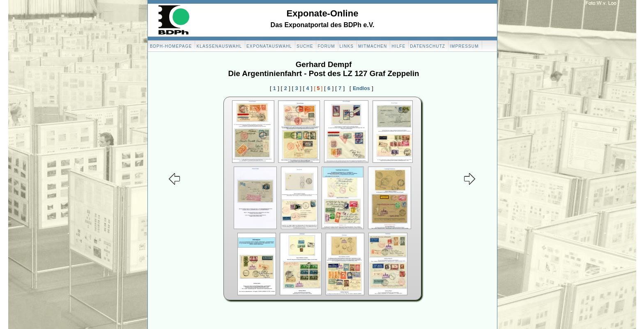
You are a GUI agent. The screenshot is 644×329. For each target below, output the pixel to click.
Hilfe (398, 46)
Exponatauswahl (269, 46)
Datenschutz (428, 46)
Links (347, 46)
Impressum (464, 46)
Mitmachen (373, 46)
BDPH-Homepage (171, 46)
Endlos (361, 88)
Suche (305, 46)
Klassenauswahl (219, 46)
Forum (326, 46)
